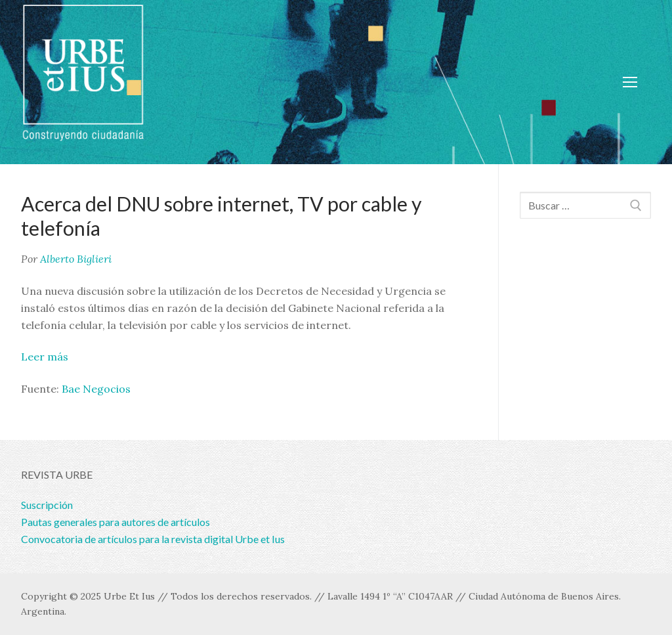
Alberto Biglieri (76, 259)
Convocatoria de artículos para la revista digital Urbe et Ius (153, 539)
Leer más (45, 357)
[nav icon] (630, 82)
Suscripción (47, 505)
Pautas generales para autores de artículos (115, 522)
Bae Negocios (96, 389)
